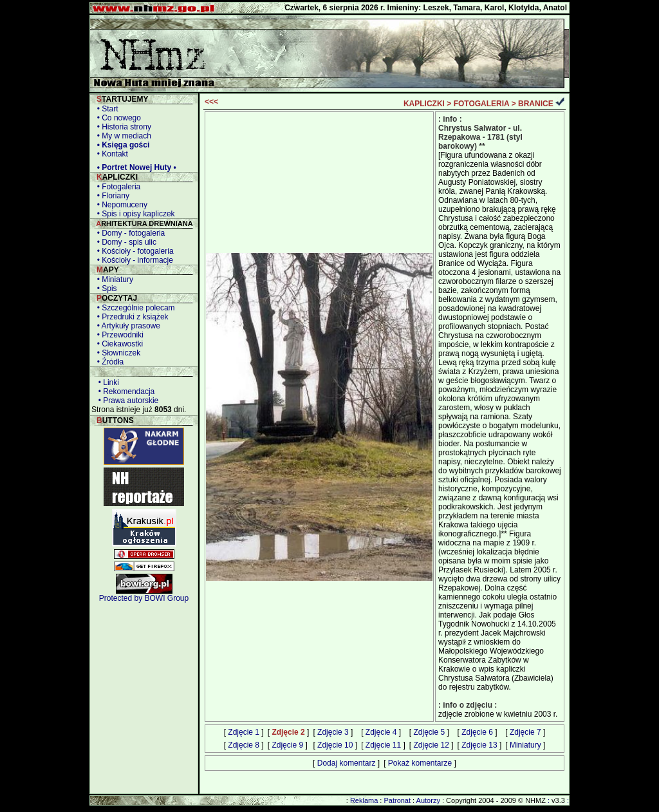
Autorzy (428, 800)
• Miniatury (113, 279)
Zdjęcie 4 (381, 732)
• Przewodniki (118, 335)
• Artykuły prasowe (126, 326)
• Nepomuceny (120, 205)
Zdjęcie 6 (477, 732)
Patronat (397, 800)
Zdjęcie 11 (383, 745)
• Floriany (111, 196)
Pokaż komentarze (420, 763)
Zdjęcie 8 (244, 745)
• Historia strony (122, 127)
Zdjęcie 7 (525, 732)
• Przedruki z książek (131, 317)
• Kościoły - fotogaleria (133, 251)
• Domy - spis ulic (125, 242)
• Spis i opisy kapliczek (134, 214)
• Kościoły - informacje (133, 260)
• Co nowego (117, 118)
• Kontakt (110, 154)
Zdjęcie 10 (335, 745)
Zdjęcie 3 (333, 732)
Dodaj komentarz (347, 763)
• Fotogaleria (116, 187)
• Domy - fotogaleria (129, 233)
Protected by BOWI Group (144, 598)
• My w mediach (122, 136)
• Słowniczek (116, 353)
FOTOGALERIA (482, 104)
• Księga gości (121, 145)
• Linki (107, 382)
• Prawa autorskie (126, 401)
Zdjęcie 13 (479, 745)
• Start (106, 109)
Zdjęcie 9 (287, 745)
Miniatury (525, 745)
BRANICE (536, 104)
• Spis (105, 288)
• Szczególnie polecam (134, 308)
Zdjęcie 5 (430, 732)
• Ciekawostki (118, 344)
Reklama (364, 800)
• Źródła (108, 362)
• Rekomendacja (124, 392)
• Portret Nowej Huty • (135, 167)
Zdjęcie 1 (244, 732)
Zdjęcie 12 (432, 745)
